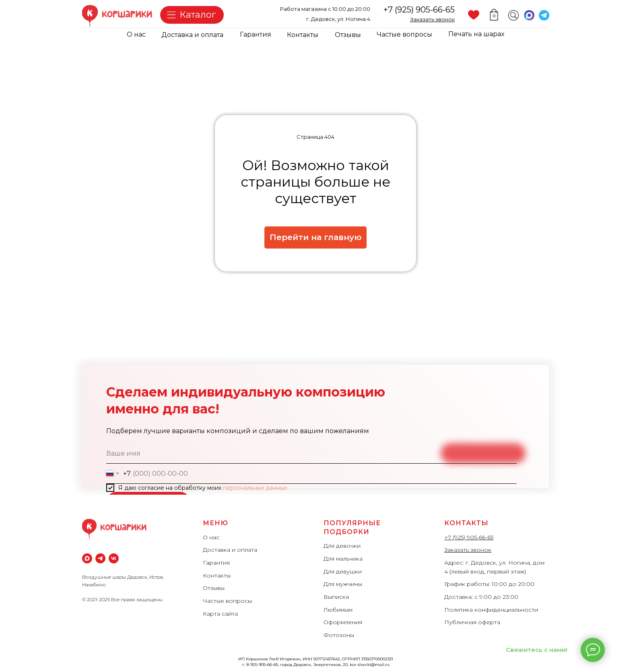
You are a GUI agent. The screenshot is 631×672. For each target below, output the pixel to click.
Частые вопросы (404, 34)
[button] (432, 19)
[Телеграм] (100, 558)
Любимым (338, 610)
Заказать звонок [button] (468, 550)
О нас (136, 34)
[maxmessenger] (87, 558)
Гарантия (256, 34)
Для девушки (343, 571)
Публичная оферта (472, 622)
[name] (311, 454)
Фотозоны (339, 635)
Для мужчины (343, 584)
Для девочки (342, 546)
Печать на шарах (476, 34)
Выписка (336, 597)
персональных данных (255, 488)
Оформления (343, 622)
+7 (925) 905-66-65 (419, 10)
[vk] (114, 558)
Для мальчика (343, 559)
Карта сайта (220, 614)
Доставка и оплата (192, 35)
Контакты (303, 35)
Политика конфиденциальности (491, 610)
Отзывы (348, 35)
